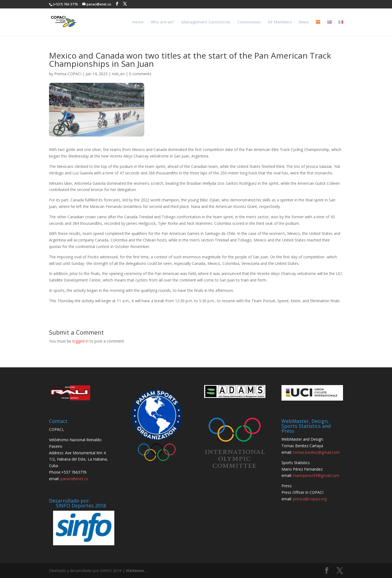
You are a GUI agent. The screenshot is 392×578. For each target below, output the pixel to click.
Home (138, 22)
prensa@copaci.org (310, 499)
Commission (249, 22)
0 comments (140, 74)
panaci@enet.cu (74, 479)
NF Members (280, 22)
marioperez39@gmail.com (316, 475)
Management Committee (206, 22)
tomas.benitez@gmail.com (316, 452)
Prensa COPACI (68, 74)
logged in (80, 341)
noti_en (118, 74)
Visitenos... (137, 571)
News (304, 22)
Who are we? (163, 22)
